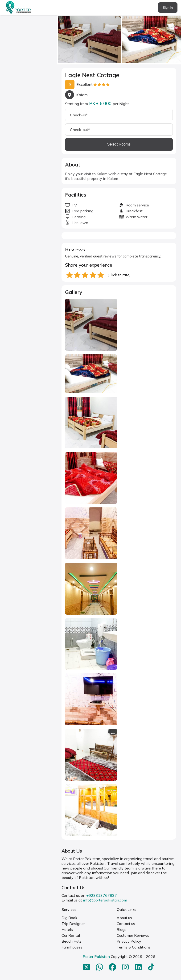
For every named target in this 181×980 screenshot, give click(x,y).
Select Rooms (119, 144)
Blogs (121, 929)
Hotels (67, 929)
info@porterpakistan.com (105, 900)
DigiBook (69, 918)
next (176, 38)
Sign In (168, 8)
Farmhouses (72, 947)
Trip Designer (73, 924)
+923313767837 (102, 895)
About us (124, 918)
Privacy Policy (129, 941)
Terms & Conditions (134, 947)
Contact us (126, 924)
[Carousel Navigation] (119, 38)
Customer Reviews (133, 935)
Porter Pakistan (96, 956)
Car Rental (71, 935)
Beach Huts (72, 941)
